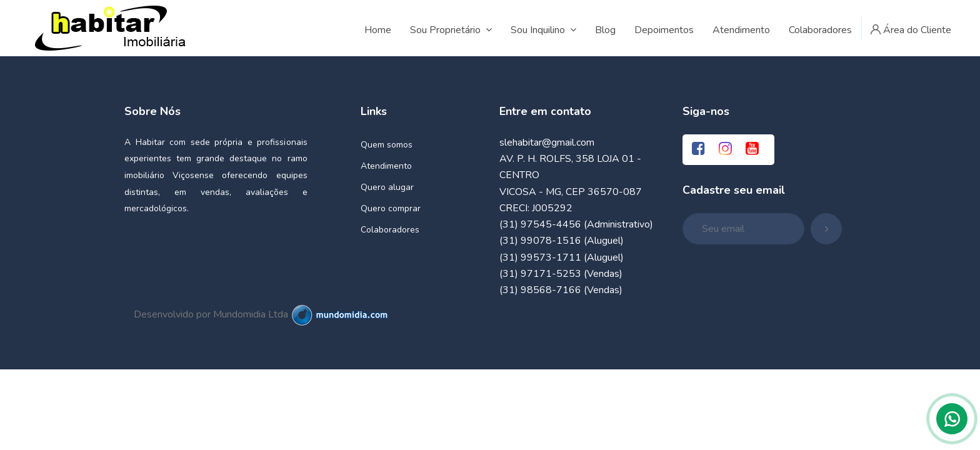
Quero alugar (387, 187)
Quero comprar (391, 208)
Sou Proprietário (451, 30)
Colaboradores (390, 230)
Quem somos (387, 145)
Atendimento (386, 166)
